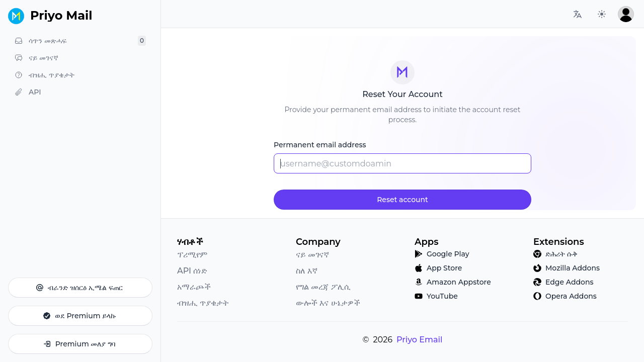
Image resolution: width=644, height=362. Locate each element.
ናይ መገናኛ (312, 255)
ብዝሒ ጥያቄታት (203, 303)
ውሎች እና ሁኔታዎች (328, 303)
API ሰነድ (192, 271)
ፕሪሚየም (192, 255)
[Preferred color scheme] (602, 14)
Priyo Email (419, 340)
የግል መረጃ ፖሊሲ (323, 287)
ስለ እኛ (307, 271)
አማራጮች (194, 287)
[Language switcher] (578, 14)
